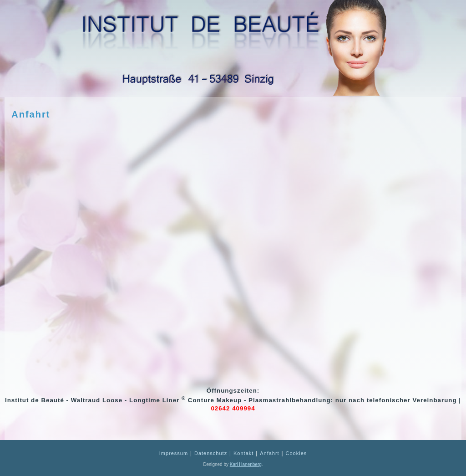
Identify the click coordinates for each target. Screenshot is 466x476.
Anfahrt (31, 114)
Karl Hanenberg (246, 464)
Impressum (174, 453)
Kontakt (243, 453)
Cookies (296, 453)
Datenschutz (211, 453)
